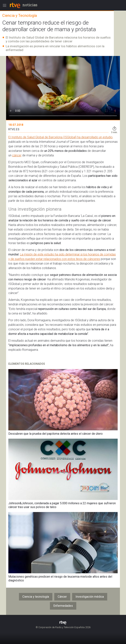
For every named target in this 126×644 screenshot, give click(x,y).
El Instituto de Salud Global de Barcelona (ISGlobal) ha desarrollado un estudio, (61, 137)
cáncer (17, 155)
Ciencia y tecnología (36, 597)
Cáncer (62, 597)
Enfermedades (63, 606)
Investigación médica (90, 597)
